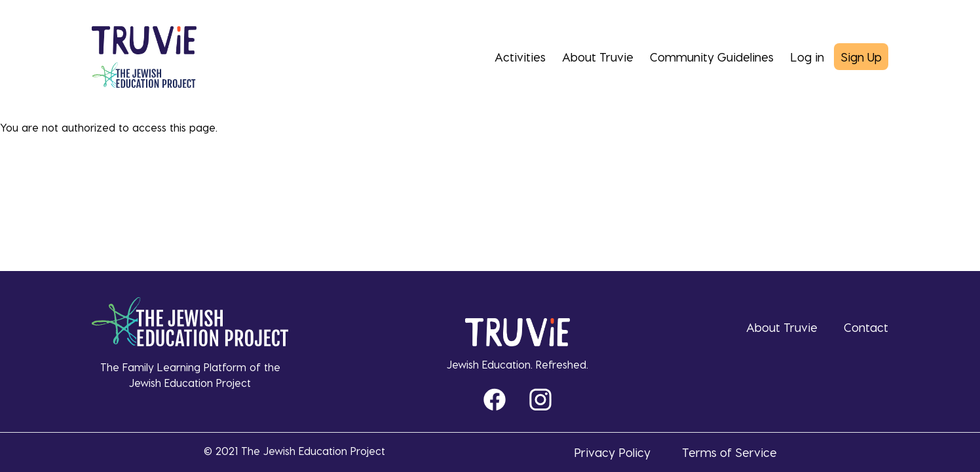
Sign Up (861, 57)
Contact (866, 327)
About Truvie (598, 57)
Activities (520, 57)
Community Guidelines (712, 57)
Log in (807, 57)
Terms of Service (729, 452)
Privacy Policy (612, 452)
